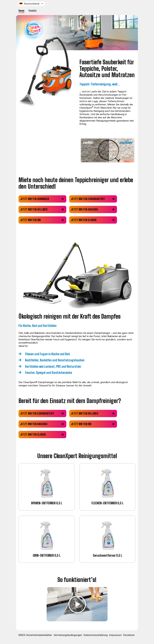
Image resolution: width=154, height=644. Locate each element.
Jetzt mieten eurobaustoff (89, 199)
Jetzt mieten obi (30, 220)
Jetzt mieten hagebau (85, 209)
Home (21, 11)
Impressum (115, 635)
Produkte (33, 11)
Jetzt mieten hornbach (35, 199)
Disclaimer (127, 635)
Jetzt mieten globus (84, 220)
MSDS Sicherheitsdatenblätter (37, 635)
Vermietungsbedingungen (68, 635)
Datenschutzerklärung (95, 635)
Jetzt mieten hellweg (34, 209)
